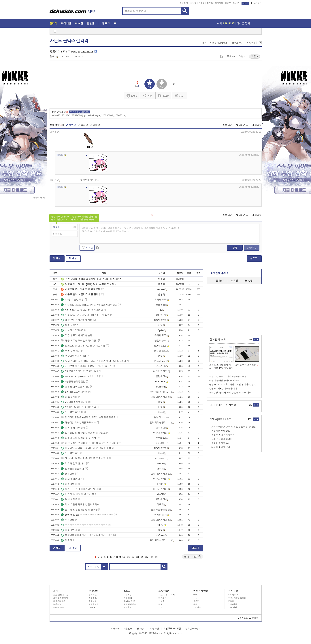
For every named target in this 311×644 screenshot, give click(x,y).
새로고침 (257, 125)
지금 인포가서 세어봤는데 (77, 335)
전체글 (57, 258)
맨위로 (254, 618)
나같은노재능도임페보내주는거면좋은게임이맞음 (89, 305)
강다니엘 (93, 601)
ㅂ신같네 (68, 520)
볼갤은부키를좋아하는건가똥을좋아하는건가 (87, 535)
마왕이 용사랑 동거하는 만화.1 (224, 381)
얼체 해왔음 (69, 499)
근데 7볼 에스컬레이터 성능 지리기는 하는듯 (87, 366)
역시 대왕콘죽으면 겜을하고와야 (80, 504)
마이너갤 (184, 3)
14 (142, 557)
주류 (195, 604)
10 (124, 557)
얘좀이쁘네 (69, 530)
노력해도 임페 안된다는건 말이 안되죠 (83, 433)
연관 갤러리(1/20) (219, 43)
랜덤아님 (68, 474)
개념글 (73, 258)
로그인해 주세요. (220, 273)
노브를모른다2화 (72, 412)
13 (137, 557)
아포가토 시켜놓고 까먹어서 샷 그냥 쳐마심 (86, 448)
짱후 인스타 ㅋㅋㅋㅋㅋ (223, 435)
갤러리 (53, 23)
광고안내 (141, 629)
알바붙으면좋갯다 (72, 469)
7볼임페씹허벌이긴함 (74, 402)
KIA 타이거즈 (129, 601)
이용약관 (154, 629)
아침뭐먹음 (69, 484)
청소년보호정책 (193, 629)
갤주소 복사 (238, 43)
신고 (179, 96)
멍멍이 (196, 595)
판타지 (231, 601)
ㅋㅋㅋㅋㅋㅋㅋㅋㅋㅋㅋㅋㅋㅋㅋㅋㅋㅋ (84, 525)
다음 (152, 557)
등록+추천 (251, 248)
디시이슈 (231, 405)
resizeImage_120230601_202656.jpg (107, 115)
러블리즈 (93, 598)
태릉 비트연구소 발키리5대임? (79, 341)
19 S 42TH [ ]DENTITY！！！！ (80, 376)
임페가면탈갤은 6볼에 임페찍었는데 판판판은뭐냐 (89, 417)
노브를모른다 (70, 453)
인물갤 (202, 3)
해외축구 (128, 607)
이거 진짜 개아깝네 (73, 428)
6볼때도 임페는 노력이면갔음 (78, 407)
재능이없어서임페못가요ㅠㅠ (78, 423)
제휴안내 (128, 629)
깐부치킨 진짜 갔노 (221, 431)
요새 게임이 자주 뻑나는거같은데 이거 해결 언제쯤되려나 (93, 361)
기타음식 (197, 607)
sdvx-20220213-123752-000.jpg (69, 115)
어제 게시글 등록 (234, 23)
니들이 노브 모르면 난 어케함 (78, 438)
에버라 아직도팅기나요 (75, 387)
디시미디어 (216, 405)
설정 (204, 43)
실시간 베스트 (218, 340)
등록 (235, 248)
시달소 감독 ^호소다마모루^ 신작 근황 (228, 377)
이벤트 (228, 3)
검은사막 (57, 604)
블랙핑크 (93, 595)
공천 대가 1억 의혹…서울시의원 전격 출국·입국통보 (234, 385)
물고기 (196, 601)
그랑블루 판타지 (61, 598)
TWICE (92, 607)
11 (128, 557)
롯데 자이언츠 (130, 604)
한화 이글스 (129, 598)
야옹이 (196, 598)
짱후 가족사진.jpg (220, 443)
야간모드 (256, 3)
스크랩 (221, 57)
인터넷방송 (233, 595)
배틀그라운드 (59, 601)
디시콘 (236, 3)
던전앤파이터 (59, 607)
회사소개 (115, 629)
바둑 (161, 604)
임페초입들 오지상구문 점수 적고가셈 (83, 346)
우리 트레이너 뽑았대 (222, 439)
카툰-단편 (233, 607)
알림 (249, 281)
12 (133, 557)
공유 (148, 96)
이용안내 (251, 43)
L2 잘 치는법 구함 (72, 300)
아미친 (66, 540)
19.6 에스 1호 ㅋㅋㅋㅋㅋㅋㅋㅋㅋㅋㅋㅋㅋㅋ (87, 515)
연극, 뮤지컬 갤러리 (237, 598)
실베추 (132, 96)
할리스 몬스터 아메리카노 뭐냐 (79, 489)
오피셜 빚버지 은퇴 (221, 447)
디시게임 (219, 3)
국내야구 (128, 595)
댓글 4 (255, 56)
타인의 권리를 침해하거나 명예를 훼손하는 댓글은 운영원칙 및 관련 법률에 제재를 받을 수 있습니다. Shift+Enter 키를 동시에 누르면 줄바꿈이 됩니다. (131, 230)
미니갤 (193, 3)
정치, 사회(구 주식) (167, 595)
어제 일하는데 (70, 479)
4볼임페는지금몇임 (73, 382)
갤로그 (210, 3)
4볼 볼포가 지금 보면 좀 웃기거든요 (82, 310)
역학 (161, 607)
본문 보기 (227, 125)
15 (146, 557)
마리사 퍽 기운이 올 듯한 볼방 (79, 494)
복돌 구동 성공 (71, 351)
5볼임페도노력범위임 (74, 392)
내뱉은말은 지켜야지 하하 (77, 320)
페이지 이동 (193, 557)
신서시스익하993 (72, 330)
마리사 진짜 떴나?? (73, 464)
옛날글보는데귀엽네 (74, 356)
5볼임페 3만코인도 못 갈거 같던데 (81, 371)
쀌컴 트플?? (69, 325)
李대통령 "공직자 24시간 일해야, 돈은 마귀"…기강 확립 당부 (234, 393)
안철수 (162, 601)
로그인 (245, 3)
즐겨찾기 (220, 281)
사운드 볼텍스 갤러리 (69, 41)
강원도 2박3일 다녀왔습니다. (224, 389)
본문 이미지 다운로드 (79, 112)
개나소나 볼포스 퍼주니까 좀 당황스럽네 (84, 458)
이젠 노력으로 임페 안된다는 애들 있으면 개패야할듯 (91, 443)
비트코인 (163, 598)
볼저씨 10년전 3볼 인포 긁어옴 (79, 510)
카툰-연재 (233, 604)
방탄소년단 (94, 604)
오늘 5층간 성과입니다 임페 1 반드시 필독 (85, 315)
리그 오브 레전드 (61, 595)
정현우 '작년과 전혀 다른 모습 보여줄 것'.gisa (233, 427)
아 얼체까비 (69, 397)
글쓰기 (254, 258)
